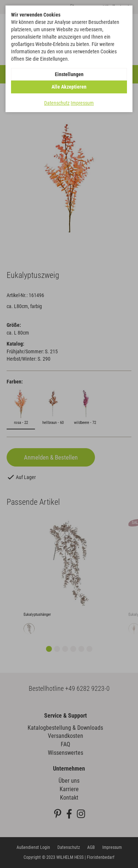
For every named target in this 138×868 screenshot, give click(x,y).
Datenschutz (57, 103)
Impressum (82, 103)
